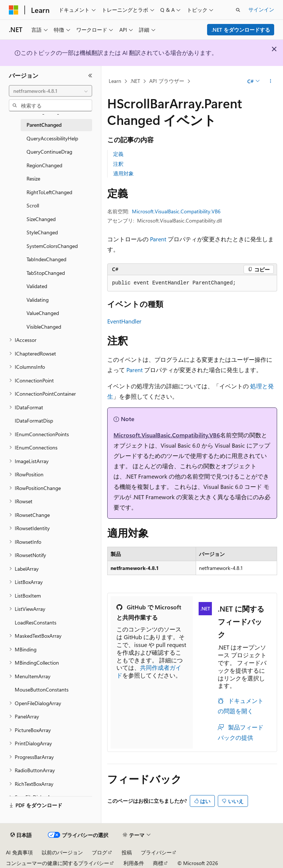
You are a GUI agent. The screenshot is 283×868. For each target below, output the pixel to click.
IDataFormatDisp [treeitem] (34, 421)
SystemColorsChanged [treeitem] (52, 246)
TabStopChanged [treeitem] (46, 273)
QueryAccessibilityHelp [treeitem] (52, 138)
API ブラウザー (167, 81)
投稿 (127, 852)
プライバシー (156, 852)
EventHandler (124, 321)
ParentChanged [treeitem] (44, 125)
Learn (115, 81)
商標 (158, 863)
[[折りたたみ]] (90, 76)
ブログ (99, 852)
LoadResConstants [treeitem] (36, 622)
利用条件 (134, 863)
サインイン (261, 9)
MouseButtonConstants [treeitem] (42, 689)
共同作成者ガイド (149, 671)
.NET (135, 81)
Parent (158, 239)
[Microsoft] (14, 10)
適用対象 (123, 173)
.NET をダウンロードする (241, 30)
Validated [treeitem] (37, 286)
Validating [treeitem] (38, 300)
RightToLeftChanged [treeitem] (49, 192)
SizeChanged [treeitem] (41, 219)
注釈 (118, 164)
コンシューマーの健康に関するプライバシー (57, 863)
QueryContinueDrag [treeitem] (49, 152)
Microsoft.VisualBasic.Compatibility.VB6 (176, 211)
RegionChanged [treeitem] (44, 165)
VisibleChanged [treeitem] (44, 327)
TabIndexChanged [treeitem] (46, 259)
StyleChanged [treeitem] (42, 232)
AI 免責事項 (19, 852)
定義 (118, 154)
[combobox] (50, 91)
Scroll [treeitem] (33, 205)
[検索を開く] (238, 10)
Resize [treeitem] (33, 178)
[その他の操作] (271, 81)
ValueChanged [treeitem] (43, 313)
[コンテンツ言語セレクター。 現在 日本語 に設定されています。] (21, 835)
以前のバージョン (62, 852)
